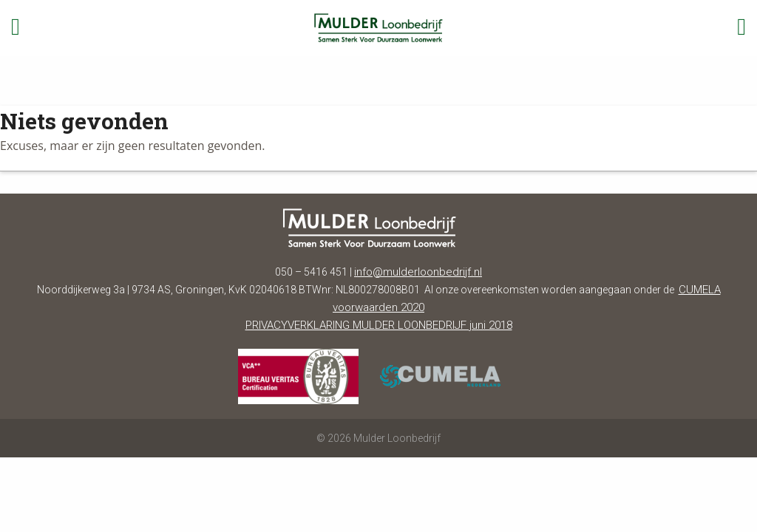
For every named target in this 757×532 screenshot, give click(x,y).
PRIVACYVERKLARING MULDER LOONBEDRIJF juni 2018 (379, 325)
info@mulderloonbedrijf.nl (418, 272)
